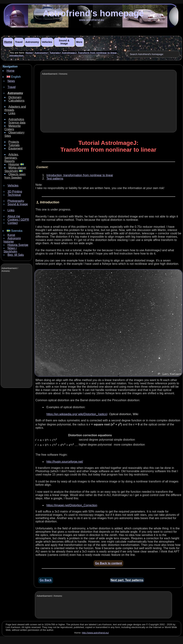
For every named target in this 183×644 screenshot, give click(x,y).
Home (8, 42)
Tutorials (14, 145)
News (11, 81)
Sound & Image (64, 42)
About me (14, 216)
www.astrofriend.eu (91, 20)
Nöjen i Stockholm (10, 250)
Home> (30, 53)
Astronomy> (41, 53)
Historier (14, 164)
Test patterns (55, 179)
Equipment (16, 148)
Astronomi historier (12, 240)
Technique (14, 195)
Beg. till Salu (16, 255)
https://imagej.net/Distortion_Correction (72, 505)
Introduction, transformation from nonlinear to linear (80, 175)
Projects (14, 142)
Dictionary (15, 97)
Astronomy (32, 42)
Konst (11, 235)
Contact (13, 223)
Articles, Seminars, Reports (12, 158)
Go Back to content (109, 563)
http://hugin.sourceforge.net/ (65, 462)
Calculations (16, 101)
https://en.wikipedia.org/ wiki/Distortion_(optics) (77, 414)
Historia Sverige (18, 245)
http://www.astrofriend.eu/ (95, 633)
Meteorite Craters (13, 128)
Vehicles (47, 42)
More (79, 42)
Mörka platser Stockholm (15, 169)
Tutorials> (55, 53)
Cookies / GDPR (18, 220)
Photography (16, 201)
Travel (19, 42)
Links (12, 113)
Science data (17, 123)
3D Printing (15, 192)
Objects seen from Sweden (15, 176)
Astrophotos (16, 119)
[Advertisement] (16, 330)
